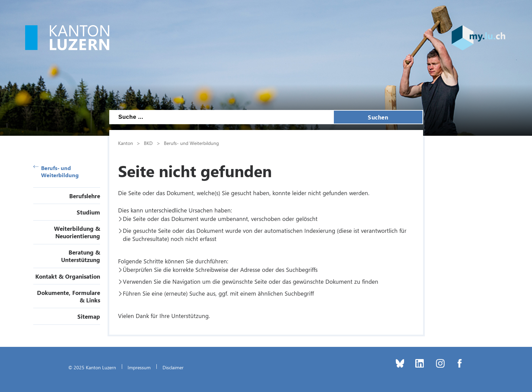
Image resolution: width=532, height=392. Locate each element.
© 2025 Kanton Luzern (92, 367)
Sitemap (89, 316)
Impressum (139, 367)
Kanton (126, 143)
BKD (148, 143)
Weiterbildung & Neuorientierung (77, 232)
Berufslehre (85, 196)
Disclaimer (173, 367)
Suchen (378, 117)
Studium (88, 212)
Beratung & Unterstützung (81, 256)
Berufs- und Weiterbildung (56, 171)
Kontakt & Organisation (68, 276)
